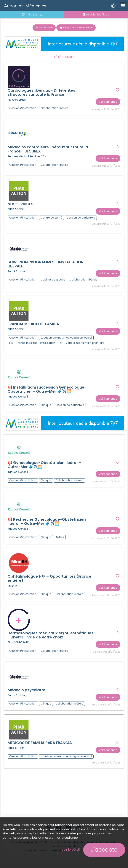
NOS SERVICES (20, 204)
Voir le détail (71, 850)
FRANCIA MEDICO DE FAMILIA (33, 325)
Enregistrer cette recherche (76, 28)
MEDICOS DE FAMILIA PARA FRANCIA (40, 744)
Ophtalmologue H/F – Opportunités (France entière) (49, 579)
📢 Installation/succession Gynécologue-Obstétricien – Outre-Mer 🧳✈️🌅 (47, 390)
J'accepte (104, 850)
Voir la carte (44, 28)
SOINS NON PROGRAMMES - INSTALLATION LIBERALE (46, 264)
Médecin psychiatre (27, 691)
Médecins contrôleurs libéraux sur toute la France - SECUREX (48, 149)
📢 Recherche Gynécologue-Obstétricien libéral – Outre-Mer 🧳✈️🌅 (47, 522)
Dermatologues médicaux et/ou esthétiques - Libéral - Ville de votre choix (51, 636)
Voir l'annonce (108, 102)
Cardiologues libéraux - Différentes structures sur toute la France (41, 92)
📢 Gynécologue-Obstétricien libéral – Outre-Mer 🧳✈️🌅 (44, 465)
